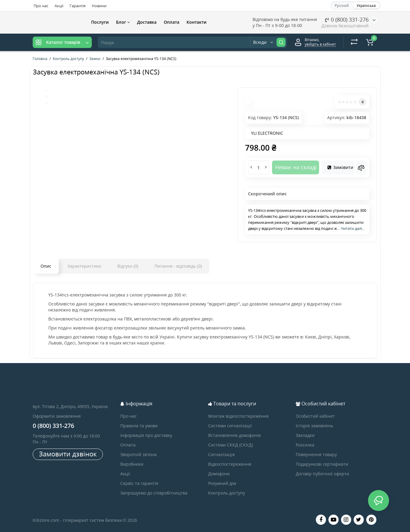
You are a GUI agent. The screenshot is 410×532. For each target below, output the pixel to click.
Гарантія (78, 6)
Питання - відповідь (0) (178, 266)
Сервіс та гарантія (139, 483)
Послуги (100, 22)
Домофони (219, 474)
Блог (123, 22)
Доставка (147, 22)
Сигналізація (221, 454)
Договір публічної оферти (322, 474)
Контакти (197, 22)
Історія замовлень (314, 426)
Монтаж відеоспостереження (238, 416)
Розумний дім (222, 483)
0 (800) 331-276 (347, 20)
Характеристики (84, 266)
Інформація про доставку (146, 435)
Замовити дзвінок (68, 454)
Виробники (132, 464)
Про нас (41, 6)
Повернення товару (316, 454)
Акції (59, 6)
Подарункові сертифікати (322, 464)
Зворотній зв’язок (139, 454)
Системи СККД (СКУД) (230, 445)
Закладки (305, 435)
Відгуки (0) (128, 266)
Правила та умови (139, 426)
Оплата (172, 22)
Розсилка (305, 445)
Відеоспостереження (230, 464)
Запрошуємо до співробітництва (154, 493)
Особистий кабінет (315, 416)
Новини (99, 6)
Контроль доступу (227, 493)
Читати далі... (353, 228)
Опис (46, 266)
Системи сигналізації (230, 426)
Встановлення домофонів (234, 435)
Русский (342, 6)
